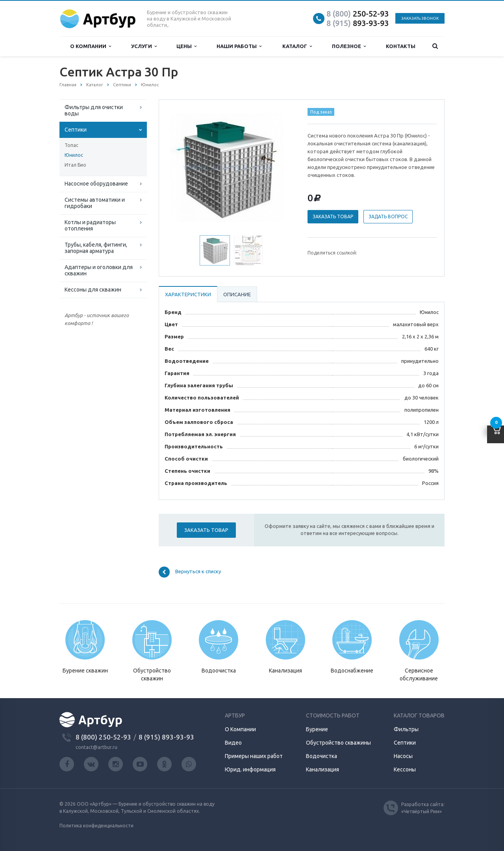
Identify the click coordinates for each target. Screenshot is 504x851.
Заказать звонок (420, 18)
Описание (237, 294)
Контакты (401, 46)
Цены (186, 46)
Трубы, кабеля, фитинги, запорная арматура (96, 248)
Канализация (322, 769)
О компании (91, 46)
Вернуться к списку (190, 572)
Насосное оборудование (96, 184)
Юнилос (74, 155)
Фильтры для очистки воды (94, 110)
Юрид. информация (250, 769)
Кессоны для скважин (93, 290)
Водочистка (321, 756)
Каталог (297, 46)
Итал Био (75, 165)
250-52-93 (358, 14)
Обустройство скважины (338, 743)
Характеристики (188, 294)
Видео (233, 743)
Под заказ (321, 112)
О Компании (240, 729)
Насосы (403, 756)
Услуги (144, 46)
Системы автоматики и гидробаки (95, 203)
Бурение (317, 729)
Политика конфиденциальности (96, 826)
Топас (71, 145)
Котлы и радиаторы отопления (90, 225)
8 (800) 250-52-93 (103, 737)
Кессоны (405, 769)
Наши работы (239, 46)
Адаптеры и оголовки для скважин (99, 270)
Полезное (349, 46)
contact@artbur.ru (96, 747)
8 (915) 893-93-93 (166, 737)
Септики (76, 130)
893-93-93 (358, 23)
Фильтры (406, 729)
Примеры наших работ (254, 756)
